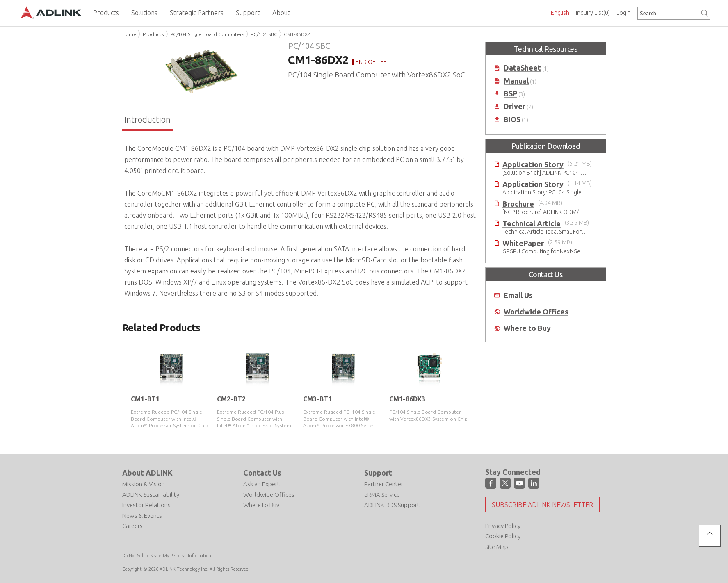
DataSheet (522, 68)
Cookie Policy (503, 536)
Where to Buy (527, 328)
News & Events (142, 516)
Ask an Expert (261, 484)
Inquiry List (593, 13)
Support (378, 473)
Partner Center (384, 484)
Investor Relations (146, 505)
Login (624, 13)
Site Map (497, 547)
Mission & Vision (144, 484)
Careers (132, 526)
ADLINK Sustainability (151, 495)
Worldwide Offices (536, 312)
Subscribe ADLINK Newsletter (542, 505)
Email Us (518, 295)
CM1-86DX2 (297, 34)
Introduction (147, 120)
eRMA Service (382, 495)
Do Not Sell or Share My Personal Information (167, 556)
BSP (510, 94)
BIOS (512, 120)
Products (153, 34)
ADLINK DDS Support (392, 505)
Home (129, 34)
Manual (516, 81)
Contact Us (262, 473)
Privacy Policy (503, 526)
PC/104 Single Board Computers (207, 34)
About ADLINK (147, 473)
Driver (515, 106)
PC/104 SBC (264, 34)
